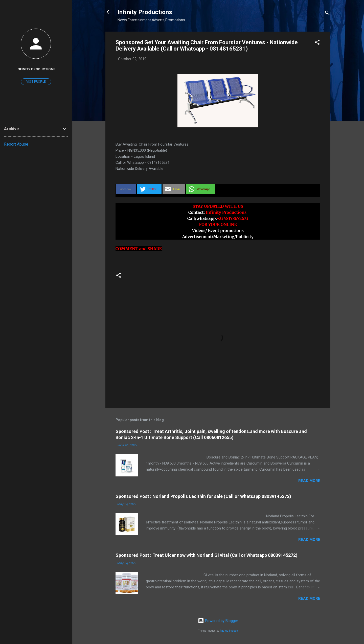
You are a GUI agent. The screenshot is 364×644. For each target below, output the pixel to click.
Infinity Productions (145, 12)
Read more (309, 481)
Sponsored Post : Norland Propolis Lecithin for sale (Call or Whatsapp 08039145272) (203, 496)
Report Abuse (16, 144)
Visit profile (36, 82)
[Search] (327, 14)
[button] (317, 43)
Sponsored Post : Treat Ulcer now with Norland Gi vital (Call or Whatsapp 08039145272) (207, 555)
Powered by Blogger (218, 621)
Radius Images (229, 631)
